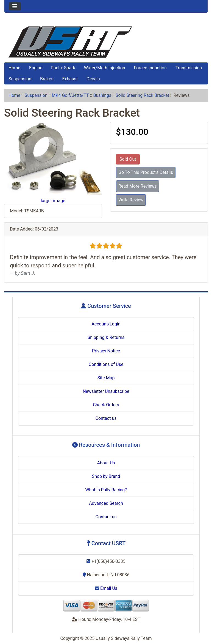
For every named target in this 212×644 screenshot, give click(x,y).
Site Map (106, 378)
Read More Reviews (138, 186)
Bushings (102, 95)
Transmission (189, 68)
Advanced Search (106, 503)
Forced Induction (150, 68)
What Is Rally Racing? (106, 490)
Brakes (47, 79)
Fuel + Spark (63, 68)
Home (14, 68)
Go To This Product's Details (146, 172)
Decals (93, 79)
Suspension (20, 79)
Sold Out (128, 159)
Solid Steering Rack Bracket (142, 95)
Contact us (106, 418)
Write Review (131, 200)
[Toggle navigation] (15, 6)
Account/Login (106, 324)
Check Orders (106, 405)
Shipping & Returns (106, 337)
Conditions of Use (106, 364)
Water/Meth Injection (105, 68)
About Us (106, 463)
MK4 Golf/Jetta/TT (70, 95)
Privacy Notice (106, 351)
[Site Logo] (106, 42)
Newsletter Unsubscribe (106, 391)
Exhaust (70, 79)
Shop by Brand (106, 476)
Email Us (106, 588)
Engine (36, 68)
